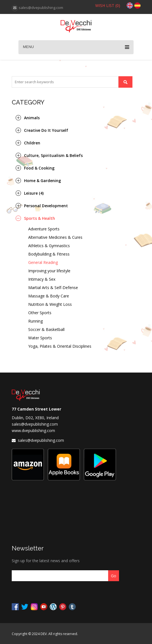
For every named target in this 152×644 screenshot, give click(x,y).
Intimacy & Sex (42, 279)
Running (35, 321)
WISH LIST (108, 5)
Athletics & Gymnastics (49, 246)
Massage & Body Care (49, 296)
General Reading (43, 262)
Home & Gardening (42, 181)
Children (32, 143)
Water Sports (40, 338)
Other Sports (40, 313)
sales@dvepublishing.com (35, 424)
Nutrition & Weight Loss (50, 304)
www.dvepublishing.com (33, 430)
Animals (32, 118)
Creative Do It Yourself (46, 130)
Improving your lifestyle (49, 271)
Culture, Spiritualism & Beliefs (53, 155)
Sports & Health (40, 218)
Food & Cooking (39, 168)
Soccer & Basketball (46, 329)
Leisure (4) (34, 193)
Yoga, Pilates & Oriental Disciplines (60, 346)
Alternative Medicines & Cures (55, 237)
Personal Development (46, 206)
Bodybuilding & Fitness (49, 254)
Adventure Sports (44, 229)
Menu (76, 47)
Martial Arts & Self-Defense (53, 288)
